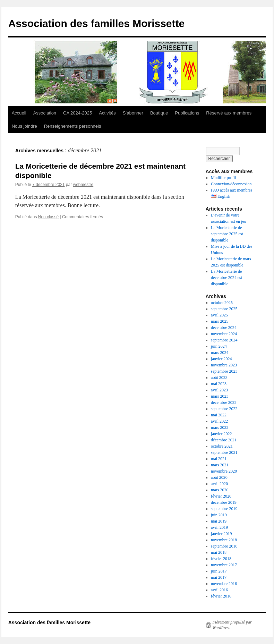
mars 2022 (220, 427)
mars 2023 (220, 396)
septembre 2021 (224, 452)
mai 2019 (219, 521)
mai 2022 (219, 415)
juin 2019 (219, 515)
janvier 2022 (221, 434)
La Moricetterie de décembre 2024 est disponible (226, 278)
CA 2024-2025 (78, 113)
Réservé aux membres (229, 113)
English (221, 196)
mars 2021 (220, 465)
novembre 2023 (224, 365)
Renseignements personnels (73, 126)
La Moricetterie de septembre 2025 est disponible (227, 234)
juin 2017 (219, 571)
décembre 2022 (224, 402)
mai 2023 (219, 384)
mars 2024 (220, 353)
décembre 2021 (224, 440)
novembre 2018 (224, 540)
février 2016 (221, 596)
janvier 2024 (221, 359)
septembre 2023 (224, 371)
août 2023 (219, 378)
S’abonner (133, 113)
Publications (187, 113)
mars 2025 (220, 321)
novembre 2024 (224, 334)
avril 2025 (219, 315)
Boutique (159, 113)
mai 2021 (219, 459)
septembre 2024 (224, 340)
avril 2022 (219, 421)
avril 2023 (219, 390)
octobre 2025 (222, 303)
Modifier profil (223, 178)
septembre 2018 (224, 546)
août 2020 (219, 477)
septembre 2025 (224, 309)
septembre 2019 (224, 509)
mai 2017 (219, 577)
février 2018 (221, 559)
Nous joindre (24, 126)
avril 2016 (219, 590)
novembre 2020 (224, 471)
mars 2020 (220, 490)
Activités (107, 113)
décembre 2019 (224, 502)
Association (45, 113)
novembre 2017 (224, 565)
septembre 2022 (224, 409)
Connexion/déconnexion (231, 184)
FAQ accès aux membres (232, 190)
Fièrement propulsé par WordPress (232, 625)
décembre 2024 (224, 328)
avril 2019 (219, 527)
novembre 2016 (224, 584)
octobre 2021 (222, 446)
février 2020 (221, 496)
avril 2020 (219, 484)
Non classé (48, 217)
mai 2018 (219, 552)
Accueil (19, 113)
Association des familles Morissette (97, 23)
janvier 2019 (221, 534)
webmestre (83, 185)
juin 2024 (219, 346)
